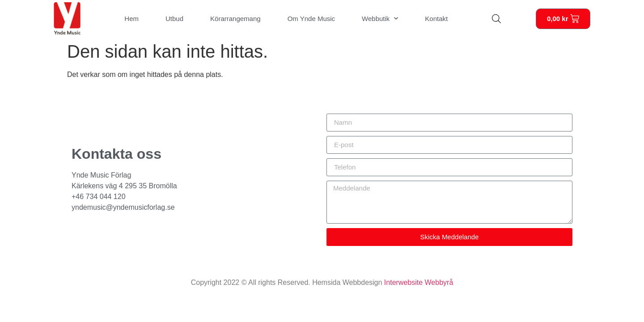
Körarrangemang (235, 19)
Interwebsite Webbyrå (419, 282)
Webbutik (380, 19)
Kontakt (436, 19)
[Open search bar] (496, 19)
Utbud (174, 19)
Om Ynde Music (311, 19)
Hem (131, 19)
